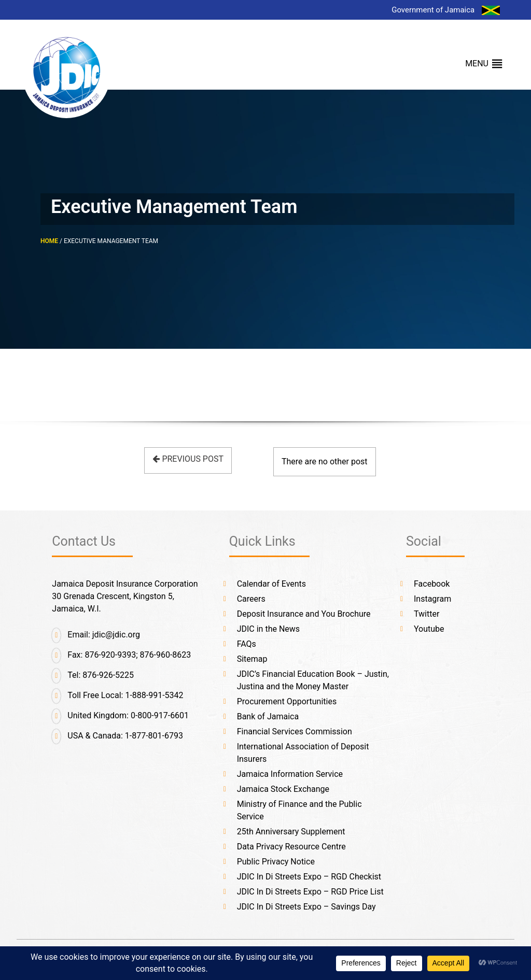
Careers (251, 599)
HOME (49, 241)
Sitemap (252, 659)
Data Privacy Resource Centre (291, 847)
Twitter (427, 614)
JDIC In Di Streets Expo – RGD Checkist (309, 877)
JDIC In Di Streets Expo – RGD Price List (310, 892)
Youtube (429, 629)
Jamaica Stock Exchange (283, 789)
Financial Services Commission (295, 732)
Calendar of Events (271, 584)
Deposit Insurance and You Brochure (304, 614)
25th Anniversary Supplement (291, 832)
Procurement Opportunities (287, 701)
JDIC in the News (268, 629)
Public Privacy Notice (276, 862)
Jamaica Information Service (290, 774)
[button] (477, 64)
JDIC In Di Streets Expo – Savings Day (306, 907)
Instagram (432, 599)
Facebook (432, 584)
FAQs (247, 644)
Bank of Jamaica (268, 716)
